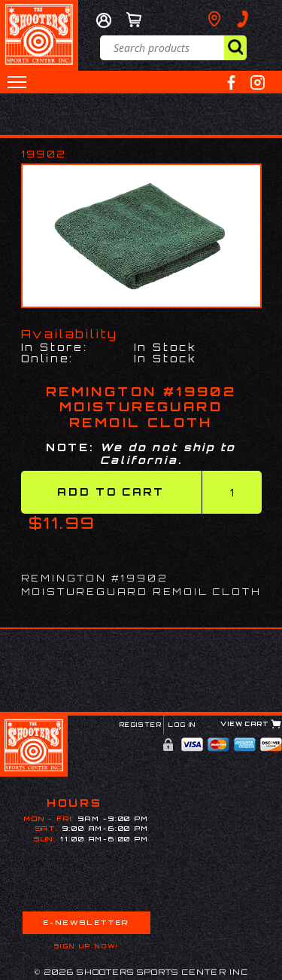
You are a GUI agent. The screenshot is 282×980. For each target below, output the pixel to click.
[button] (17, 82)
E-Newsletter (86, 922)
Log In (182, 725)
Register (141, 725)
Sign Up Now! (86, 946)
